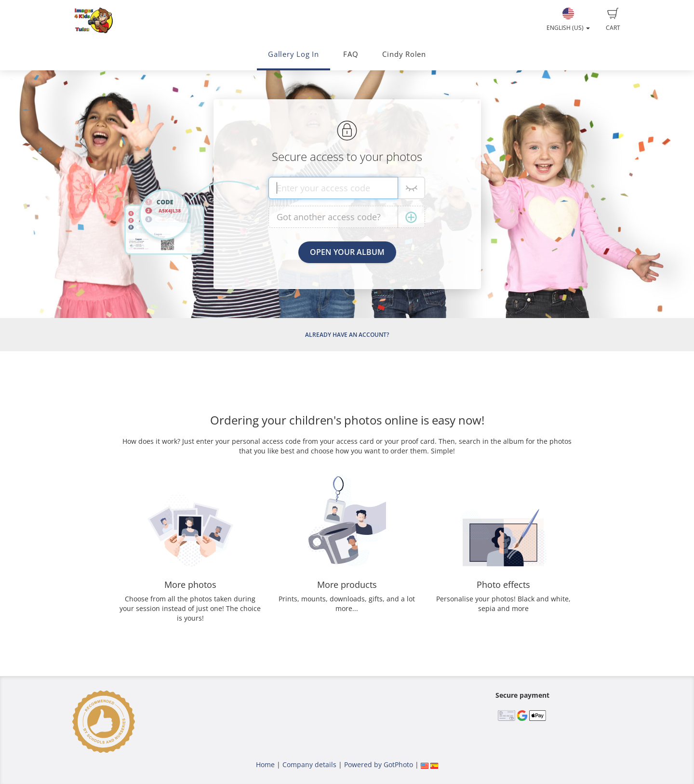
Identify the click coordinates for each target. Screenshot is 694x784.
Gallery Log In (294, 54)
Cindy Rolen (404, 54)
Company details (309, 764)
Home (265, 764)
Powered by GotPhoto (379, 764)
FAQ (351, 54)
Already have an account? (347, 335)
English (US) (568, 20)
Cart (613, 20)
